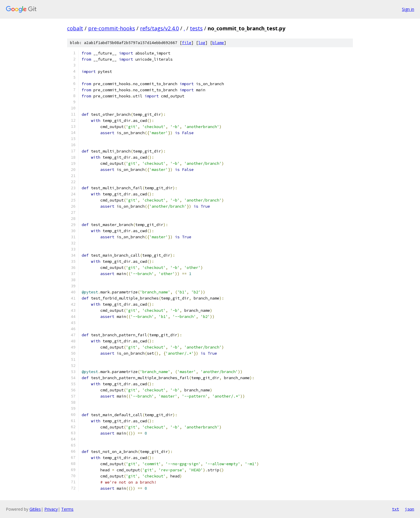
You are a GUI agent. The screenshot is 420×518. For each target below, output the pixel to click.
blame (218, 43)
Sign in (408, 9)
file (187, 43)
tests (196, 28)
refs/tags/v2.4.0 (159, 28)
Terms (67, 509)
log (202, 43)
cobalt (75, 28)
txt (395, 509)
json (409, 509)
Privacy (51, 509)
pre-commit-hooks (112, 28)
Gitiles (35, 509)
